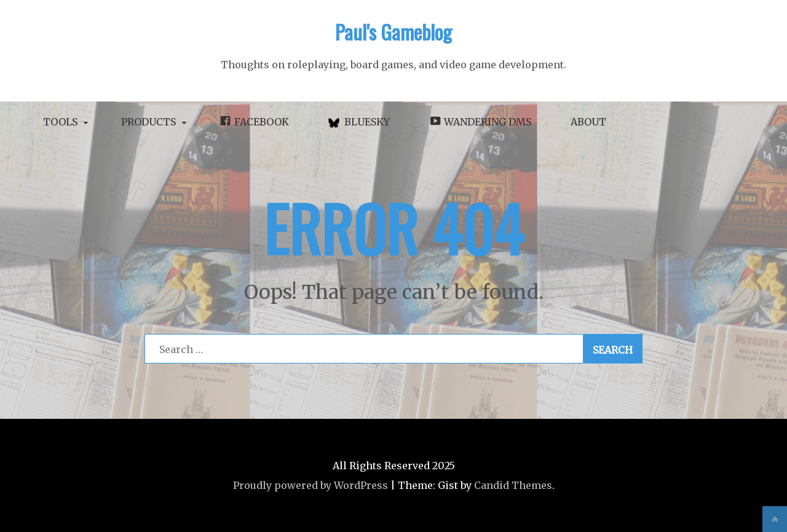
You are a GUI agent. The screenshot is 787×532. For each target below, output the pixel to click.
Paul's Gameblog (393, 32)
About (588, 122)
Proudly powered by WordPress (310, 485)
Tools (60, 122)
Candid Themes (513, 485)
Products (148, 122)
